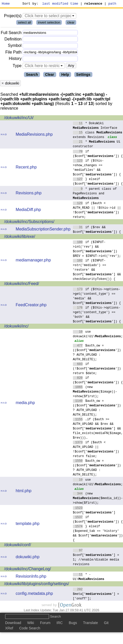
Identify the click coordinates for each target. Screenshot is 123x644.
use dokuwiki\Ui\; (98, 335)
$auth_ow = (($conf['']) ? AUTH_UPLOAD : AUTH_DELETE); (97, 353)
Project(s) (13, 17)
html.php (23, 492)
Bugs (73, 624)
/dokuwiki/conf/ (18, 546)
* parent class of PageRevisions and (95, 194)
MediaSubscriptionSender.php (43, 230)
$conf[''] (94, 511)
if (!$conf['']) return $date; (97, 369)
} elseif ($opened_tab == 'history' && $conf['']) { (98, 534)
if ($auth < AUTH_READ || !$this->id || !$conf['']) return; (97, 211)
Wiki (31, 624)
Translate (90, 624)
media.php (25, 403)
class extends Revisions (98, 135)
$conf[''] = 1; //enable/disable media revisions (96, 558)
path (112, 4)
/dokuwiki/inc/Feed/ (22, 284)
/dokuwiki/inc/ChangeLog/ (27, 570)
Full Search (11, 33)
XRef (9, 629)
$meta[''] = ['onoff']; (96, 594)
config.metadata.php (34, 594)
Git (106, 624)
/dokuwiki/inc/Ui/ (19, 118)
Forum (45, 624)
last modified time (60, 4)
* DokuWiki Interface (95, 126)
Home (6, 4)
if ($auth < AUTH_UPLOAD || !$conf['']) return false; (96, 450)
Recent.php (26, 168)
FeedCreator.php (31, 306)
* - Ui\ (89, 577)
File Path (13, 53)
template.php (28, 524)
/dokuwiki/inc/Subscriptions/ (29, 222)
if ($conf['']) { (98, 154)
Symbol (15, 46)
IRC (60, 624)
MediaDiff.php (28, 210)
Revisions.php (29, 194)
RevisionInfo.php (31, 577)
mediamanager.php (33, 261)
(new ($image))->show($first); (95, 392)
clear (71, 23)
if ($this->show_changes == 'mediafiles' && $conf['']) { (97, 168)
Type (17, 66)
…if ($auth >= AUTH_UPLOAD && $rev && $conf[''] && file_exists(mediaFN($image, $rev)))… (98, 429)
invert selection (49, 23)
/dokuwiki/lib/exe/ (20, 237)
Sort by (30, 4)
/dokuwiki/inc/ (16, 327)
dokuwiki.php (28, 558)
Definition (13, 40)
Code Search (30, 629)
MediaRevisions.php (34, 135)
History (15, 59)
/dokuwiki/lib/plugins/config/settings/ (37, 584)
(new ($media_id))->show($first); (98, 499)
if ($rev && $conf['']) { (97, 230)
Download (13, 624)
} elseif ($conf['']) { (98, 182)
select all (25, 23)
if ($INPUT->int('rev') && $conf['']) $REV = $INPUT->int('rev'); (97, 250)
